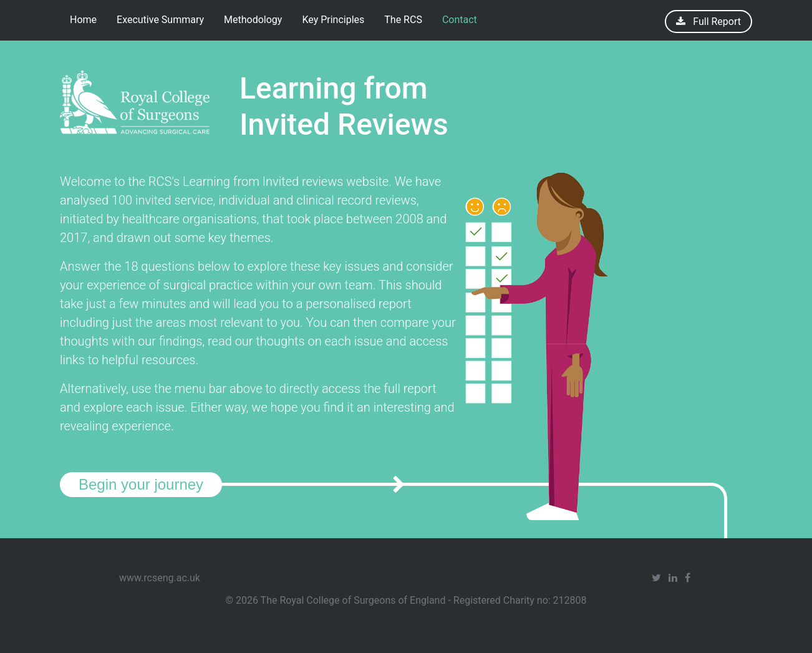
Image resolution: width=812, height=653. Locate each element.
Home (83, 20)
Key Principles (333, 20)
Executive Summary (160, 20)
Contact (460, 20)
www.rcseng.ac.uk (160, 578)
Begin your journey (141, 484)
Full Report (716, 22)
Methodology (253, 20)
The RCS (403, 20)
